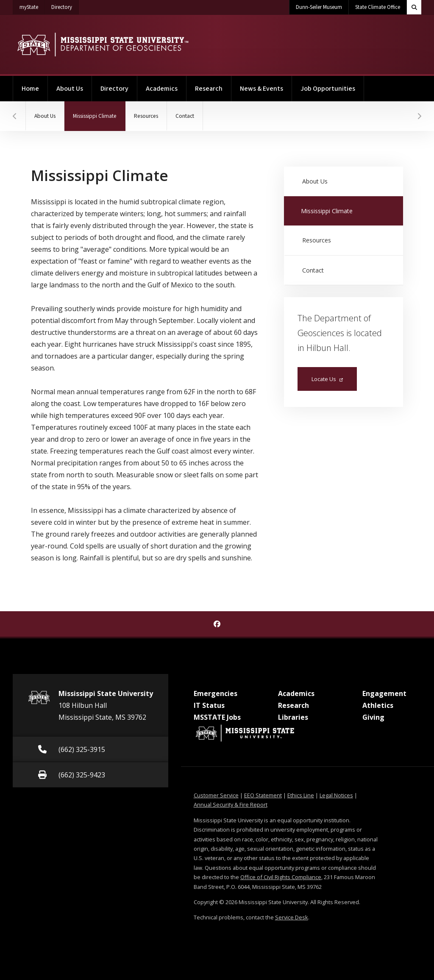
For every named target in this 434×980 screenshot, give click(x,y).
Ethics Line (301, 795)
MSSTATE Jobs (217, 717)
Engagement (384, 693)
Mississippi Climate (99, 111)
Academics (162, 89)
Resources (146, 116)
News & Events (262, 89)
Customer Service (216, 795)
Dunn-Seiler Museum (319, 7)
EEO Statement (263, 795)
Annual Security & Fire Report (231, 805)
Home (30, 89)
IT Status (209, 705)
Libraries (293, 717)
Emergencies (216, 693)
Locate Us (327, 379)
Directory (65, 6)
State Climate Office (378, 7)
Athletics (378, 705)
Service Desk (292, 917)
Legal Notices (336, 795)
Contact (185, 116)
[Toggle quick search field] (414, 7)
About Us (70, 89)
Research (209, 89)
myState (32, 6)
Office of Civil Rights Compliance (281, 877)
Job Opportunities (328, 89)
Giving (373, 717)
